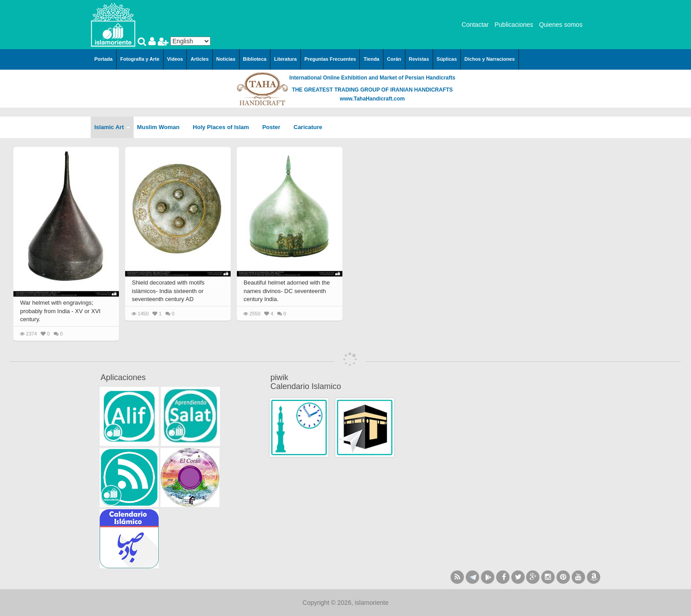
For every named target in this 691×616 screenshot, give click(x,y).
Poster (274, 127)
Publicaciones (514, 25)
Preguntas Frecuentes (330, 59)
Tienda (371, 59)
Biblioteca (255, 59)
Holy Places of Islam (224, 127)
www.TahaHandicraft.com (372, 99)
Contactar (475, 25)
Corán (394, 59)
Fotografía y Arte (140, 59)
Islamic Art (112, 127)
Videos (175, 59)
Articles (199, 59)
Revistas (419, 59)
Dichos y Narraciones (490, 59)
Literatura (285, 59)
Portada (103, 59)
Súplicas (447, 59)
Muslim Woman (162, 127)
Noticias (226, 59)
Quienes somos (561, 25)
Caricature (308, 127)
